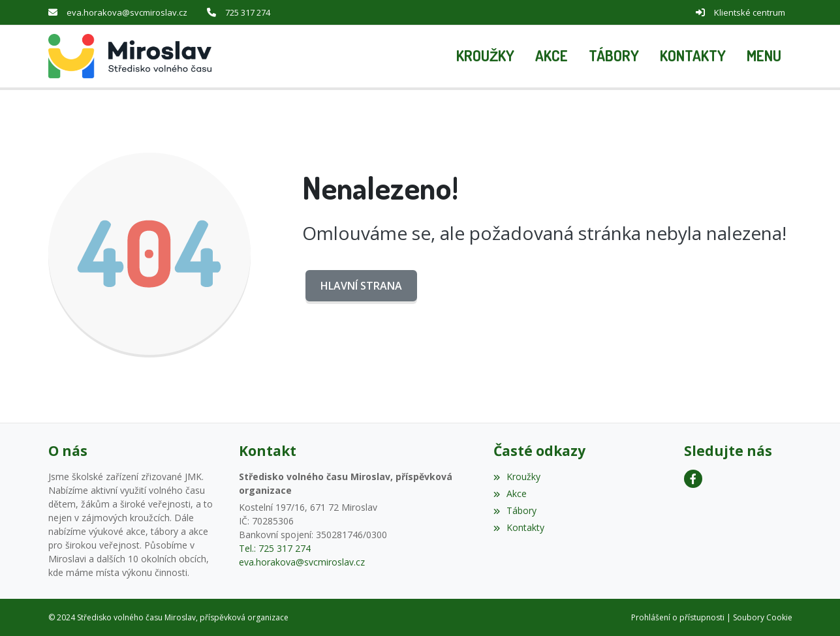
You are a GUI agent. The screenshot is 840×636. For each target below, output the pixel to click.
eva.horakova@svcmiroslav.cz (127, 12)
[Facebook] (693, 478)
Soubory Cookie (763, 617)
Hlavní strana (361, 285)
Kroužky (517, 476)
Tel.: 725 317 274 (275, 548)
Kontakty (519, 527)
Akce (510, 493)
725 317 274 (248, 12)
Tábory (515, 510)
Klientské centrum (750, 12)
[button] (764, 56)
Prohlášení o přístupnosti (678, 617)
